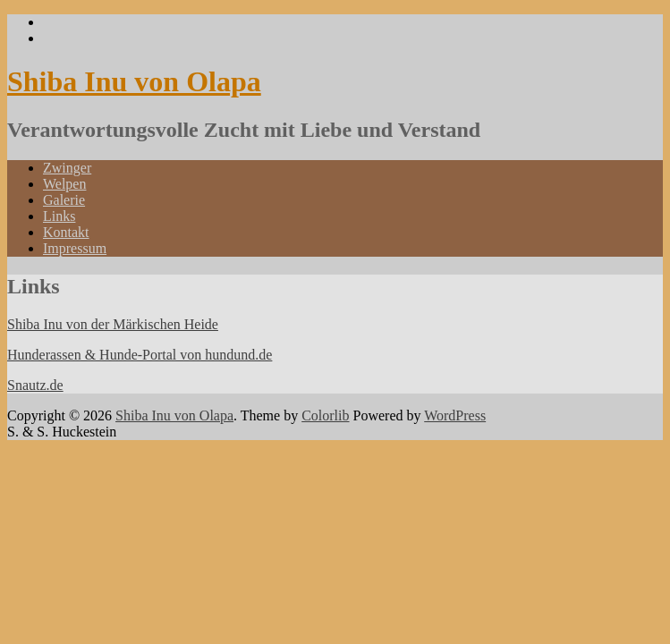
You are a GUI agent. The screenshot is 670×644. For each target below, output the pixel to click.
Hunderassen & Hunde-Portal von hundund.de (140, 355)
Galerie (64, 200)
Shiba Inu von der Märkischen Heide (113, 324)
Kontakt (66, 232)
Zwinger (67, 168)
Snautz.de (35, 385)
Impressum (75, 248)
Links (59, 216)
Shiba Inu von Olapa (134, 81)
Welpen (64, 184)
